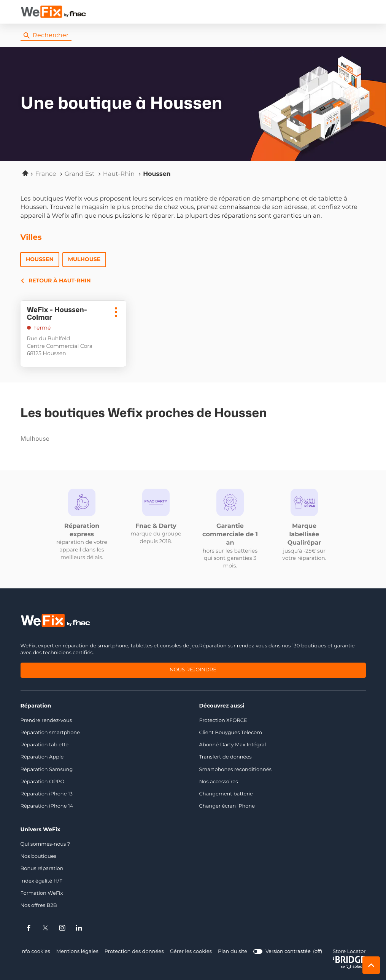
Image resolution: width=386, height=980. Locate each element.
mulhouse (68, 439)
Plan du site (231, 952)
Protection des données (133, 952)
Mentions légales (77, 952)
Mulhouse (84, 260)
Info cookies (35, 952)
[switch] (286, 952)
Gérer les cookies (190, 952)
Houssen (40, 260)
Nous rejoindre (193, 671)
